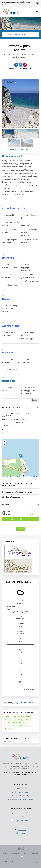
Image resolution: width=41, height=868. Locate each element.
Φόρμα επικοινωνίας (22, 821)
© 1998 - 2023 (8, 862)
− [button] (5, 445)
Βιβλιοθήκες (21, 720)
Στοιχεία (24, 55)
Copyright (34, 854)
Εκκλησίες (29, 720)
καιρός (18, 703)
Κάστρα (25, 723)
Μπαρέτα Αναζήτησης (15, 35)
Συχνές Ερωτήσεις (21, 796)
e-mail (22, 817)
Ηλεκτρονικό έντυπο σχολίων (21, 799)
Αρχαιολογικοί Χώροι (11, 720)
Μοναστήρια (8, 726)
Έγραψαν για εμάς (21, 792)
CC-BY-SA (35, 476)
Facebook (22, 830)
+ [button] (5, 442)
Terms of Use (15, 854)
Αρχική (15, 55)
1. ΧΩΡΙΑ (8, 717)
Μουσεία (16, 726)
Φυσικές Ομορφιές (10, 729)
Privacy (25, 854)
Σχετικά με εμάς (21, 788)
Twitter (22, 834)
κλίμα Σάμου (27, 703)
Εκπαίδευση (8, 723)
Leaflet (7, 476)
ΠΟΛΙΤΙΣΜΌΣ (24, 726)
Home (5, 854)
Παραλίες (32, 55)
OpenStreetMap (21, 476)
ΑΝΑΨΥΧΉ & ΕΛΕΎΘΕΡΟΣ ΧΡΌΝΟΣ (22, 717)
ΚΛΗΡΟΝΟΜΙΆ (17, 723)
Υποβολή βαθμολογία (20, 519)
